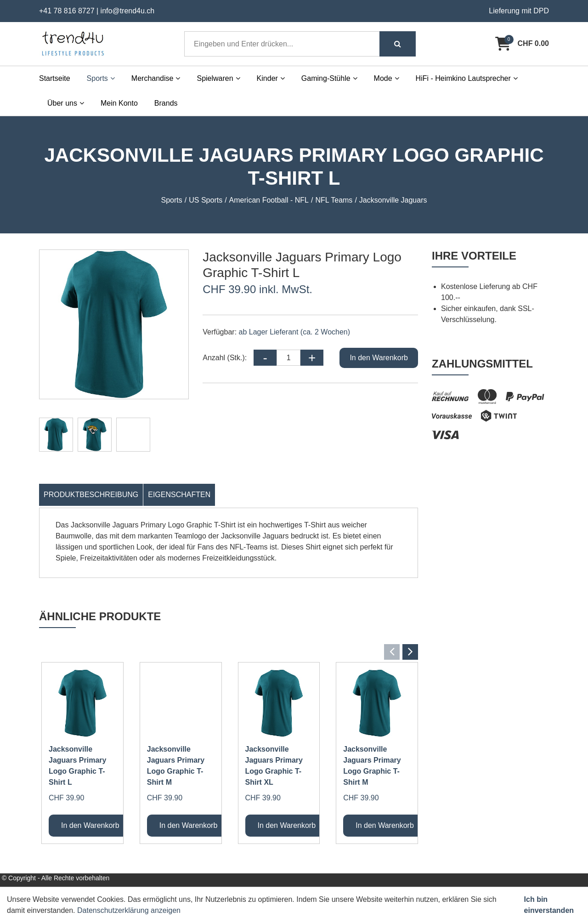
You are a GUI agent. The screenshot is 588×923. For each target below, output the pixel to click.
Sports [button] (101, 78)
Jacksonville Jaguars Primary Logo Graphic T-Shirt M (176, 766)
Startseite (55, 78)
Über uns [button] (66, 103)
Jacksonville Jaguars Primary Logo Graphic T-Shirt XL (274, 766)
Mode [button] (387, 78)
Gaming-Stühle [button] (329, 78)
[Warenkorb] (522, 44)
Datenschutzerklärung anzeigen (129, 910)
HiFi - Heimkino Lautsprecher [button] (467, 78)
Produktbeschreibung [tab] (91, 495)
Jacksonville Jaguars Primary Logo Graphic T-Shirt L (77, 766)
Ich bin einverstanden (549, 905)
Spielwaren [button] (218, 78)
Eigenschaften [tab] (179, 495)
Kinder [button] (271, 78)
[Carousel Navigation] (229, 652)
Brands (166, 103)
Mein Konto (119, 103)
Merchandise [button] (156, 78)
